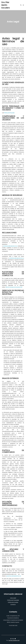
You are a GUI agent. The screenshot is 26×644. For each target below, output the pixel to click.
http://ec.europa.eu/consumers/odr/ (14, 287)
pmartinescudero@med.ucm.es (10, 246)
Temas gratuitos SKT (14, 640)
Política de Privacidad (9, 113)
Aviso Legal (13, 598)
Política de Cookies (13, 602)
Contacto (13, 604)
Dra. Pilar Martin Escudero (6, 5)
